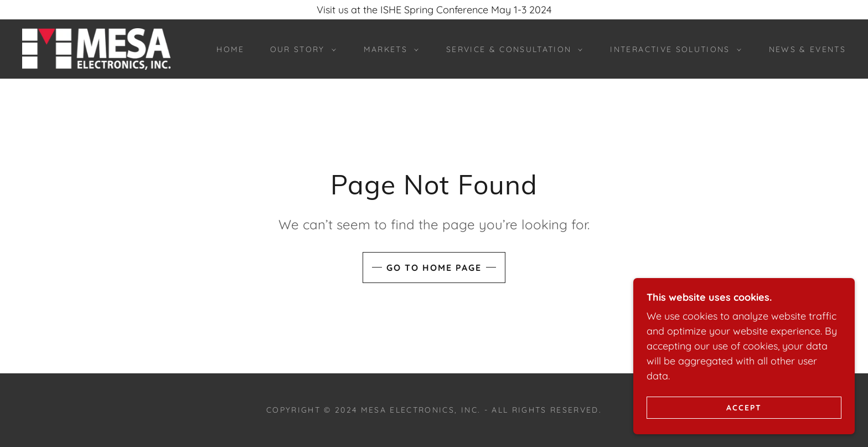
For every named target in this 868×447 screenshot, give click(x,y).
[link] (96, 48)
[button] (300, 49)
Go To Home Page (434, 268)
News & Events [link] (807, 49)
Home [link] (230, 49)
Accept (744, 407)
